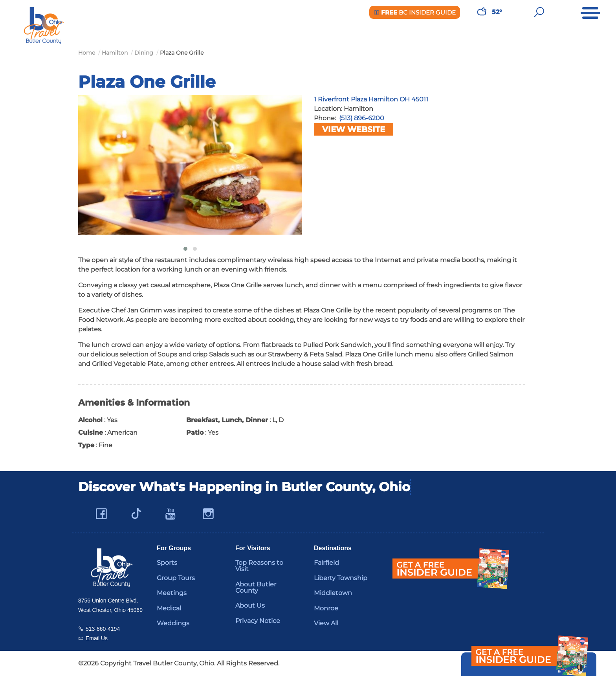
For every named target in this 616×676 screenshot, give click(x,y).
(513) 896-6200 (362, 118)
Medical (169, 608)
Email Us (97, 638)
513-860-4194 (103, 629)
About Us (250, 605)
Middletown (333, 593)
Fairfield (326, 563)
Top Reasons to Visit (259, 566)
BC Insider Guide (415, 12)
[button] (185, 249)
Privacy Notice (258, 621)
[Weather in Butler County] (482, 12)
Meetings (172, 593)
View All (326, 623)
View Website (354, 129)
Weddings (173, 623)
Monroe (326, 608)
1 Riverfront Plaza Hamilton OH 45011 (371, 99)
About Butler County (256, 587)
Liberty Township (341, 578)
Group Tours (176, 578)
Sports (167, 563)
